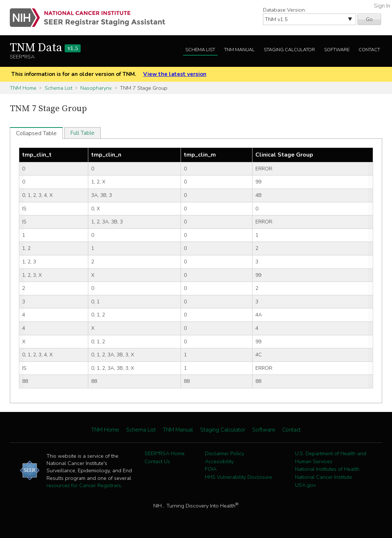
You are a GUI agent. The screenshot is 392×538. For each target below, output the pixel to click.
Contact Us (157, 461)
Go (369, 19)
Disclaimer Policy (225, 453)
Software (337, 50)
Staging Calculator (289, 50)
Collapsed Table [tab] (36, 133)
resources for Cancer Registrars (84, 485)
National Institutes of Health (327, 469)
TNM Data (45, 48)
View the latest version (175, 74)
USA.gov (305, 485)
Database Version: (284, 10)
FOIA (211, 469)
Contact (369, 50)
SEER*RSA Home (165, 453)
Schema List (200, 50)
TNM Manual (239, 50)
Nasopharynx (96, 88)
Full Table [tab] (82, 133)
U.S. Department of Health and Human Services (331, 457)
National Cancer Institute (324, 477)
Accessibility (219, 461)
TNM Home (23, 88)
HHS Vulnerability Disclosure (239, 477)
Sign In (382, 6)
